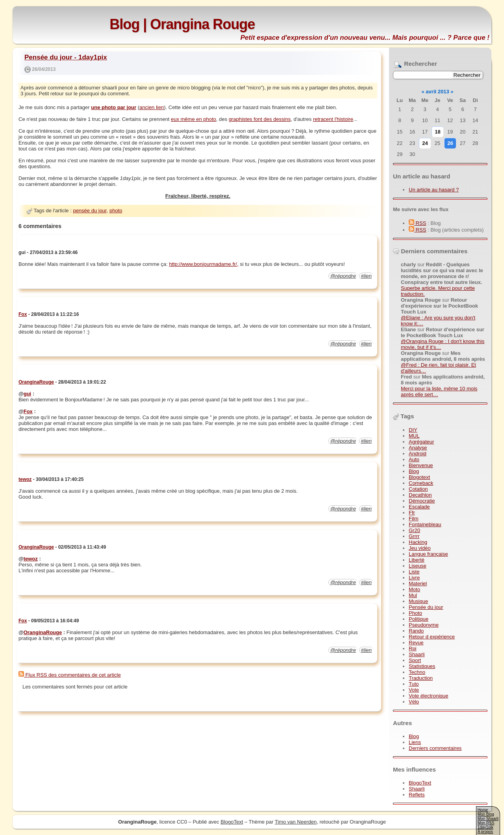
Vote (414, 690)
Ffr (412, 513)
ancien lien (152, 107)
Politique (419, 619)
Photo (415, 613)
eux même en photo (194, 119)
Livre (414, 578)
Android (418, 454)
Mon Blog (486, 814)
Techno (417, 672)
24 (425, 143)
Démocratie (422, 501)
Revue (416, 643)
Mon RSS (486, 823)
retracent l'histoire (333, 119)
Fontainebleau (425, 524)
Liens (415, 742)
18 (437, 132)
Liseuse (418, 566)
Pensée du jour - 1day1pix (66, 57)
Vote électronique (428, 696)
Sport (415, 660)
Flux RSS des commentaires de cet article (70, 675)
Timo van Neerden (296, 822)
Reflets (417, 795)
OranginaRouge (36, 382)
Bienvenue (421, 465)
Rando (416, 631)
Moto (414, 589)
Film (414, 519)
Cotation (418, 489)
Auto (414, 459)
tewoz (25, 479)
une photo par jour (114, 107)
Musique (418, 601)
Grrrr (414, 536)
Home (483, 810)
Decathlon (420, 495)
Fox (23, 314)
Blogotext (419, 477)
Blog (414, 471)
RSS (417, 223)
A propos (485, 832)
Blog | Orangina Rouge (182, 24)
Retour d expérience (432, 637)
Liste (414, 572)
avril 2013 (437, 92)
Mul (413, 595)
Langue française (428, 554)
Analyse (418, 448)
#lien (366, 276)
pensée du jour (90, 211)
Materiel (418, 584)
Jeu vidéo (420, 548)
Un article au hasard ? (434, 190)
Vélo (414, 702)
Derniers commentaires (435, 748)
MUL (414, 436)
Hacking (418, 542)
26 (450, 143)
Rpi (413, 649)
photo (116, 211)
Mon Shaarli (488, 819)
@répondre (343, 276)
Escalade (419, 507)
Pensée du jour (426, 607)
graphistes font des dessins (260, 119)
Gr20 (414, 530)
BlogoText (420, 783)
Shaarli (417, 654)
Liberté (417, 560)
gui (28, 394)
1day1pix (485, 827)
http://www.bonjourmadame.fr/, (204, 264)
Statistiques (422, 666)
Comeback (421, 483)
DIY (413, 430)
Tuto (414, 684)
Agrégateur (421, 442)
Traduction (421, 678)
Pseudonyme (424, 625)
